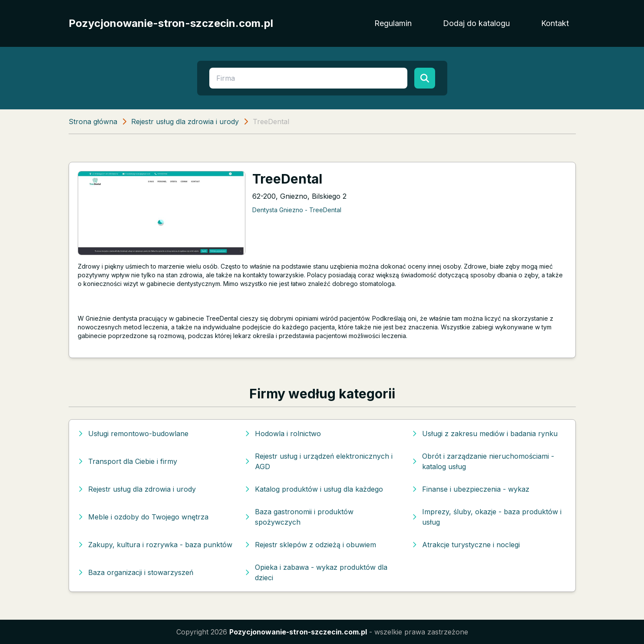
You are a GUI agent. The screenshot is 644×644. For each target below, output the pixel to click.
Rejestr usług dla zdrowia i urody (185, 122)
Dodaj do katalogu (476, 23)
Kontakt (555, 23)
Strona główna (93, 122)
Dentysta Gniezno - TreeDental (297, 210)
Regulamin (393, 23)
